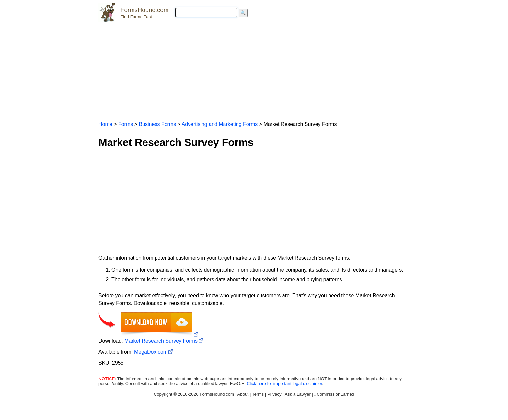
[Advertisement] (254, 69)
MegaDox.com (151, 352)
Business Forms (157, 124)
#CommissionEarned (334, 394)
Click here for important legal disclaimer (285, 384)
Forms (126, 124)
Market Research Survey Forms (161, 341)
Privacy (274, 394)
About (243, 394)
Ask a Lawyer (298, 394)
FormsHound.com (144, 10)
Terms (258, 394)
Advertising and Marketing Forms (220, 124)
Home (105, 124)
